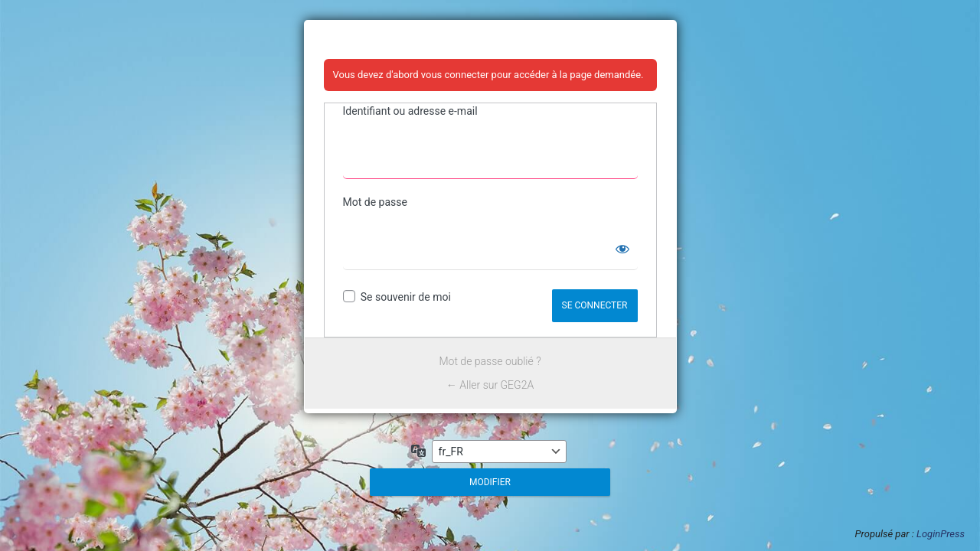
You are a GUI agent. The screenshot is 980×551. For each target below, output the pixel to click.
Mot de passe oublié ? (490, 361)
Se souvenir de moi (406, 297)
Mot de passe (375, 202)
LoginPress (941, 534)
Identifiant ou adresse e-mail (410, 111)
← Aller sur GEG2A (490, 385)
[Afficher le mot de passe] (622, 249)
